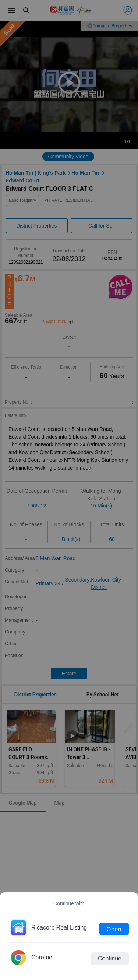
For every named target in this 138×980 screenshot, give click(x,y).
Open (114, 929)
